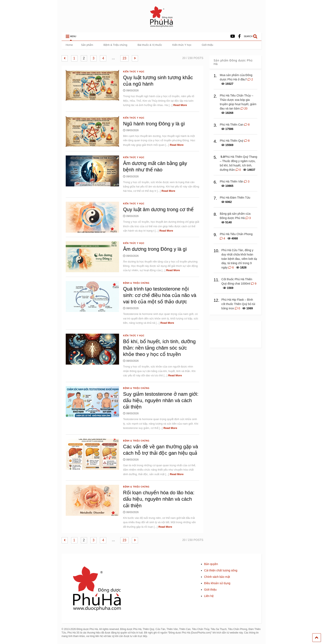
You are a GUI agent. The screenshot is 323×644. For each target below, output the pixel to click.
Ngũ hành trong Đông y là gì (154, 124)
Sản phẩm (87, 45)
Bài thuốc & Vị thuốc (150, 45)
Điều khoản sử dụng (217, 583)
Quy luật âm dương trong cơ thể (158, 209)
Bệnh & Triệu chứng (115, 45)
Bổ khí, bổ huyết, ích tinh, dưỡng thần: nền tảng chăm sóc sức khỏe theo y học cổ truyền (159, 348)
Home (69, 45)
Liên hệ (209, 596)
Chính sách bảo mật (217, 577)
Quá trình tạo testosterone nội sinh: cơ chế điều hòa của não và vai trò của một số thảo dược (160, 295)
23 (124, 58)
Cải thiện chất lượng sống (221, 570)
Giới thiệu (207, 45)
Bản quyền (211, 564)
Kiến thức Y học (182, 45)
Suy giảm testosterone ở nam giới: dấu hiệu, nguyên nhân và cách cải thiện (161, 400)
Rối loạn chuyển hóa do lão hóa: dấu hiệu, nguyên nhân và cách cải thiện (159, 499)
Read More (180, 105)
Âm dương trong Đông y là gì (155, 249)
